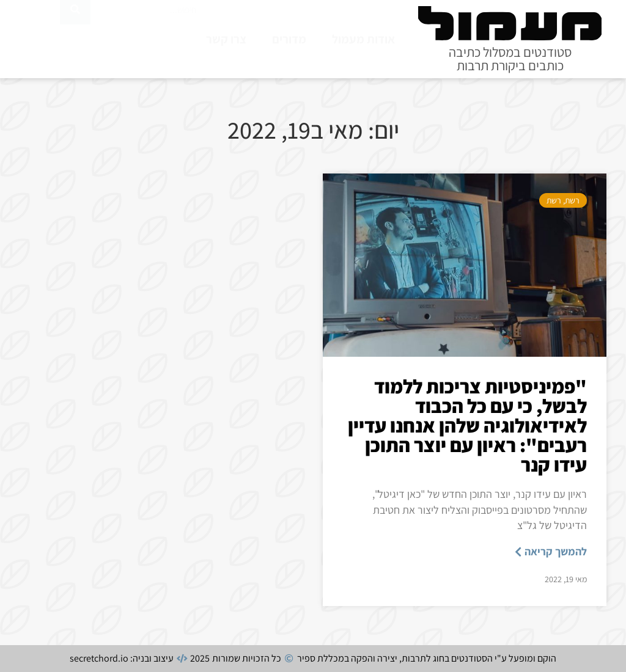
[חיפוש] (75, 37)
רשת (572, 200)
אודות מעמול (363, 39)
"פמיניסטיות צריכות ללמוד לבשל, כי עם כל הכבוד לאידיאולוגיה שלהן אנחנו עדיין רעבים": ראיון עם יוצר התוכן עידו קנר (467, 425)
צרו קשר (226, 39)
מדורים (289, 39)
